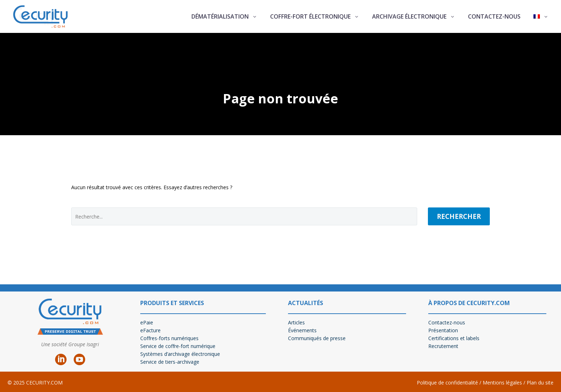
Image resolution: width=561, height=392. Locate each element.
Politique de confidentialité (447, 383)
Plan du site (540, 383)
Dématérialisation (220, 16)
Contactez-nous (494, 16)
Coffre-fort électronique (310, 16)
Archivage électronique (409, 16)
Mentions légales (502, 383)
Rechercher (459, 216)
